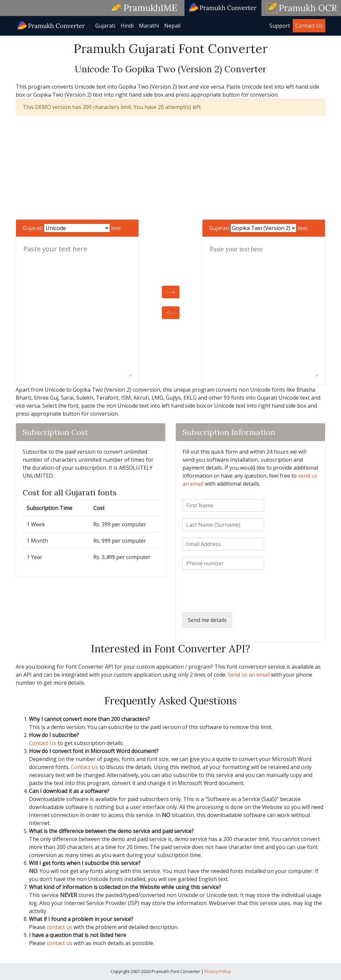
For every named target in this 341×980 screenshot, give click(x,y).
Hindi (127, 26)
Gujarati (105, 26)
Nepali (172, 26)
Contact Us (309, 26)
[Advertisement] (170, 167)
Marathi (149, 26)
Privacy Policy (217, 971)
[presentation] (233, 601)
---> (171, 292)
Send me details (207, 620)
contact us (59, 927)
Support (280, 26)
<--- (171, 313)
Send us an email (249, 675)
